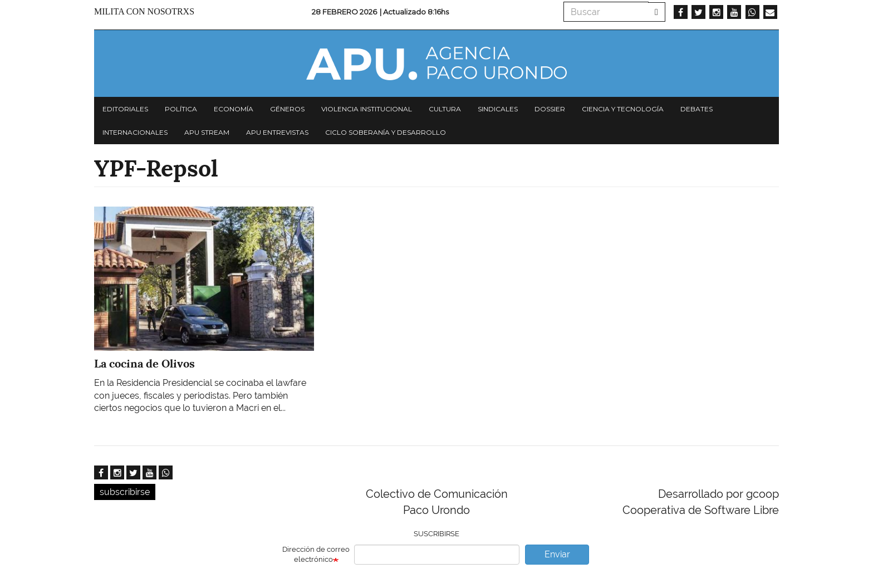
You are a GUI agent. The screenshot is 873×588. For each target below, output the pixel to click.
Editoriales (125, 109)
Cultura (445, 109)
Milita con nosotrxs (144, 11)
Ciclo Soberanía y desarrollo (386, 132)
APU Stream (207, 132)
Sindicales (498, 109)
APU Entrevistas (277, 132)
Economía (234, 109)
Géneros (287, 109)
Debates (697, 109)
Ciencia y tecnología (623, 109)
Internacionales (135, 132)
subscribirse (125, 492)
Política (181, 109)
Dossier (550, 109)
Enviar (557, 554)
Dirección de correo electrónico (316, 555)
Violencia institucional (367, 109)
